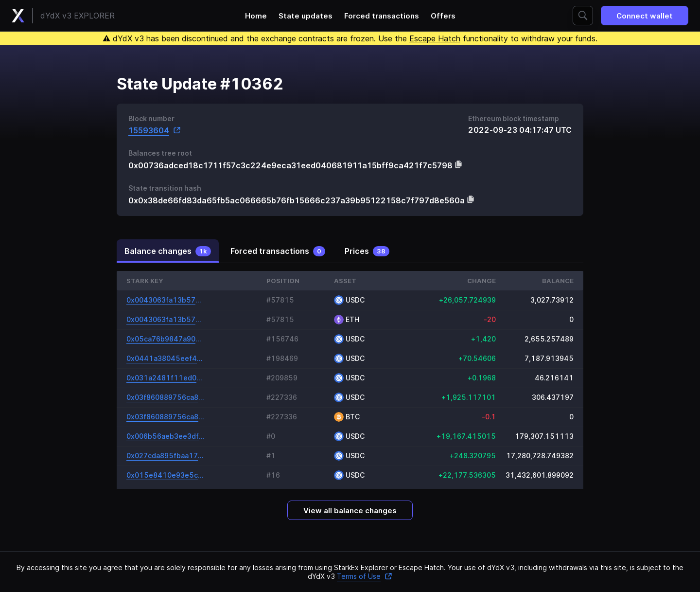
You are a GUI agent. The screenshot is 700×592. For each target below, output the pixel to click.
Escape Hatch (435, 38)
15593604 (155, 130)
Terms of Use (365, 576)
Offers (443, 16)
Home (256, 16)
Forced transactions (382, 16)
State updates (306, 16)
